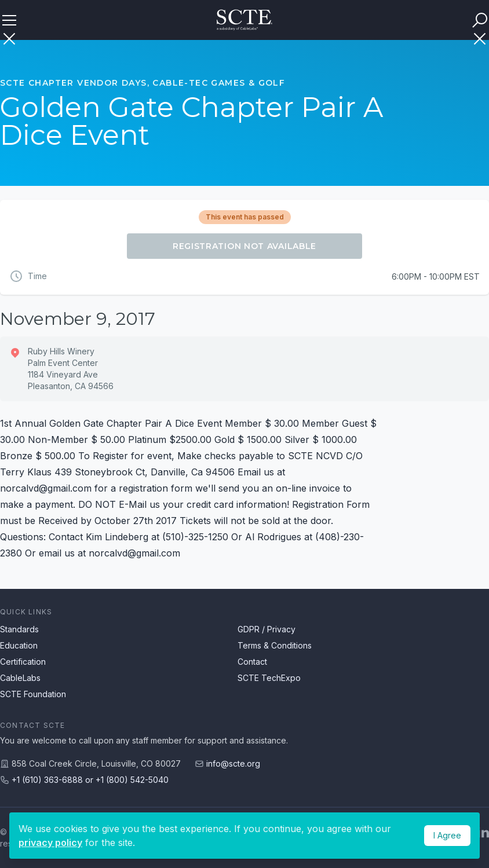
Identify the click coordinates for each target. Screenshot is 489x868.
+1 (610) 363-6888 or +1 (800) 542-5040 (90, 780)
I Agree (447, 835)
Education (19, 645)
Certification (23, 662)
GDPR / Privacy (267, 629)
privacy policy (50, 843)
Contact (252, 662)
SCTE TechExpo (269, 678)
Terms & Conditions (275, 645)
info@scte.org (233, 763)
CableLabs (20, 678)
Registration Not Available (244, 246)
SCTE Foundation (33, 694)
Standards (19, 629)
